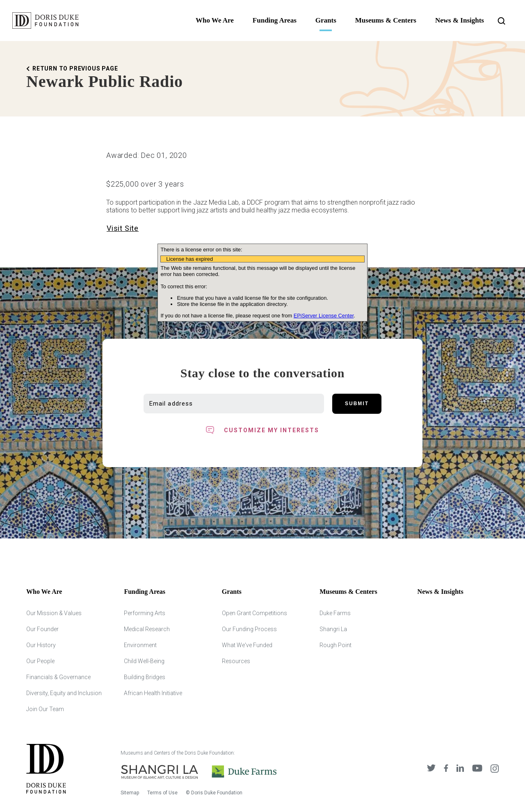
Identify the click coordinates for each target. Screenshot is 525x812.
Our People (40, 661)
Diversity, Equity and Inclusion (64, 693)
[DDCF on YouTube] (477, 769)
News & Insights (460, 20)
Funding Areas (275, 20)
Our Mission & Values (54, 613)
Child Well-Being (144, 661)
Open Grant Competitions (255, 613)
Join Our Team (45, 709)
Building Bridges (145, 677)
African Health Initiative (153, 693)
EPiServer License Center (324, 316)
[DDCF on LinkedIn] (460, 769)
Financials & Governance (58, 677)
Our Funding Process (249, 629)
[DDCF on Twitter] (431, 769)
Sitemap (130, 793)
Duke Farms (335, 613)
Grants (326, 20)
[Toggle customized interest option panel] (262, 430)
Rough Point (336, 645)
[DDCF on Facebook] (446, 769)
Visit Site (123, 228)
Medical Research (147, 629)
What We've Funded (247, 645)
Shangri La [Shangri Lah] (333, 629)
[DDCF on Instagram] (495, 769)
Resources (236, 661)
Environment (140, 645)
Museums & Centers (386, 20)
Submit (357, 404)
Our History (41, 645)
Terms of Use (162, 793)
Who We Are (215, 20)
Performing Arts (145, 613)
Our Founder (42, 629)
